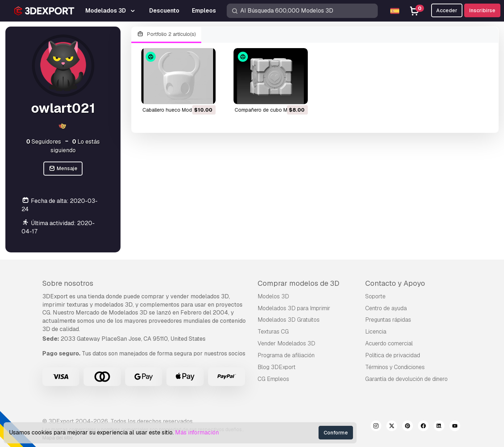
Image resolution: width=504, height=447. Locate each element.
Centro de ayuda (386, 308)
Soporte (375, 296)
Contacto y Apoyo (395, 283)
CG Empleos (273, 379)
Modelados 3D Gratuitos (289, 320)
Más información (197, 432)
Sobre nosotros (68, 283)
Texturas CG (273, 332)
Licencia (376, 332)
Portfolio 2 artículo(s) (166, 34)
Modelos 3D (273, 296)
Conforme (336, 433)
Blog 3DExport (277, 367)
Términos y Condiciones (395, 367)
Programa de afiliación (286, 355)
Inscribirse (482, 10)
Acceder (447, 10)
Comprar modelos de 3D (298, 283)
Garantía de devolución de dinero (406, 379)
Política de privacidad (393, 355)
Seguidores (44, 142)
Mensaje (63, 169)
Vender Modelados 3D (286, 343)
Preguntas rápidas (388, 320)
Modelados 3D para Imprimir (294, 308)
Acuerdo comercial (389, 343)
